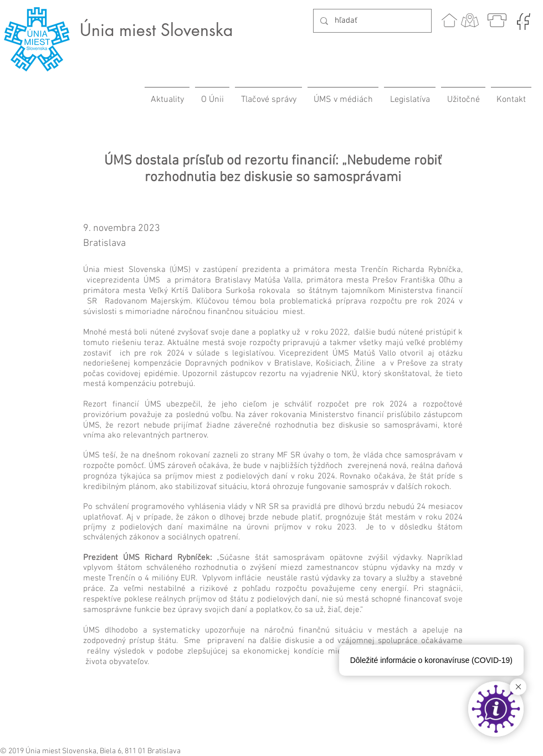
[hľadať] (371, 21)
